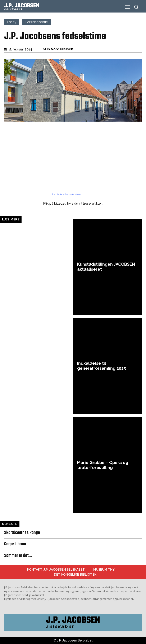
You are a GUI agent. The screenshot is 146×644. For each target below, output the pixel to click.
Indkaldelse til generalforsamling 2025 (102, 366)
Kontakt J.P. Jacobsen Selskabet (56, 570)
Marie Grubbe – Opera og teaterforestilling (103, 465)
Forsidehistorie (36, 22)
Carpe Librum (15, 544)
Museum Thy (104, 570)
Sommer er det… (18, 556)
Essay (12, 22)
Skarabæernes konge (22, 533)
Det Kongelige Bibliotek (75, 575)
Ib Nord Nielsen (60, 49)
